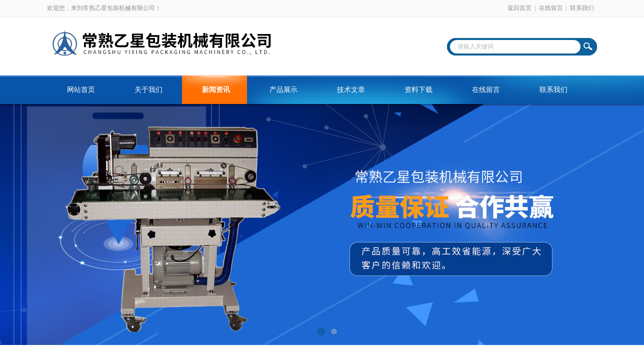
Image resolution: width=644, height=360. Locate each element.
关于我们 (148, 90)
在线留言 (551, 8)
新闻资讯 (216, 90)
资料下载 (418, 90)
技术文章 (351, 90)
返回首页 (519, 8)
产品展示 (283, 90)
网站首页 (81, 90)
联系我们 (582, 8)
